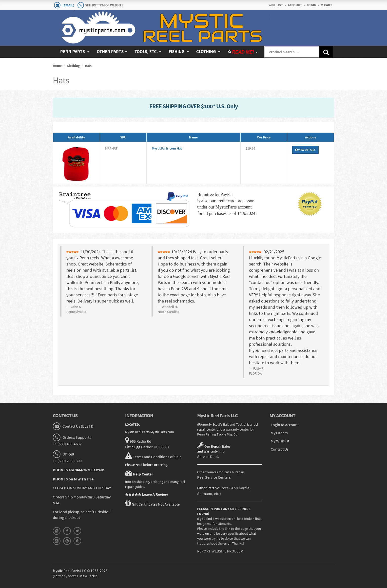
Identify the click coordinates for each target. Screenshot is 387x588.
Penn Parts (73, 51)
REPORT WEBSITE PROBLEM (220, 551)
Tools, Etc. (146, 51)
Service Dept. (208, 456)
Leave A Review (155, 494)
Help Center (143, 474)
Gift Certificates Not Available (156, 504)
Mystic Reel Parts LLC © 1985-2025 (80, 571)
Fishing (177, 51)
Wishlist (276, 5)
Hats (88, 66)
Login (311, 5)
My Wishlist (280, 441)
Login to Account (285, 425)
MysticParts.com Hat (167, 148)
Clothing (206, 51)
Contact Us (280, 449)
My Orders (279, 433)
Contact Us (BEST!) (77, 426)
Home (57, 66)
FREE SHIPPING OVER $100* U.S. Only (194, 106)
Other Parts (110, 51)
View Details (305, 150)
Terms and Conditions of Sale (157, 456)
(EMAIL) (68, 5)
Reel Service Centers (214, 477)
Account (295, 5)
